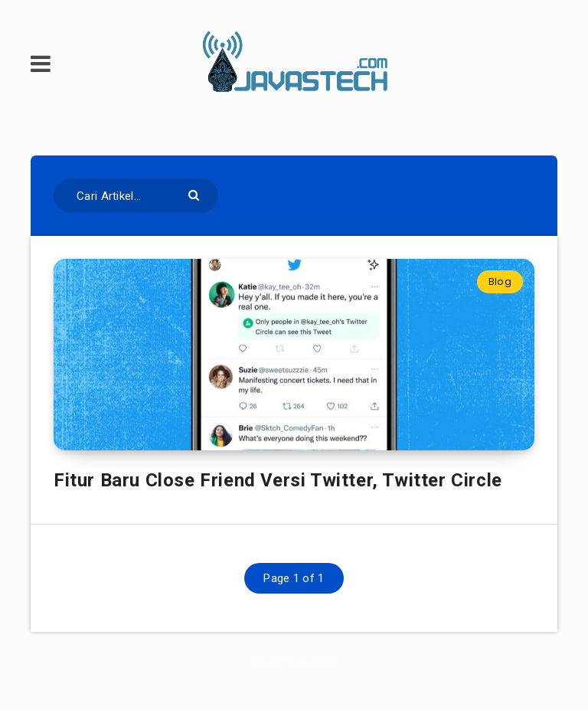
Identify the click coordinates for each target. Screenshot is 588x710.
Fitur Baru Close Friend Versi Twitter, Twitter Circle (278, 480)
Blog (500, 281)
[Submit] (196, 194)
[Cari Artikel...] (136, 196)
